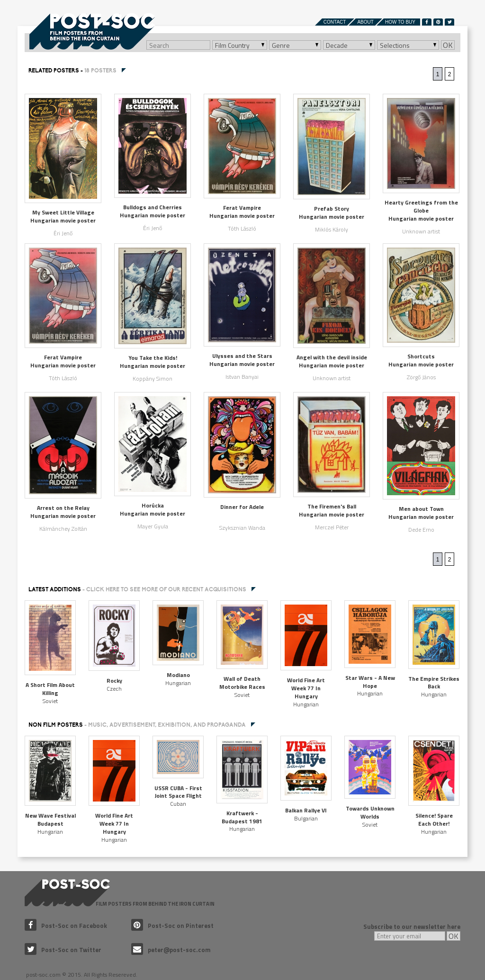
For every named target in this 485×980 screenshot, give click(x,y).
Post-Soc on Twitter (63, 950)
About (365, 22)
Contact (335, 22)
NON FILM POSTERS (137, 725)
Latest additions (137, 589)
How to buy (400, 22)
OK (448, 45)
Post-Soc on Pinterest (172, 926)
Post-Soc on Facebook (66, 926)
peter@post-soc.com (171, 950)
